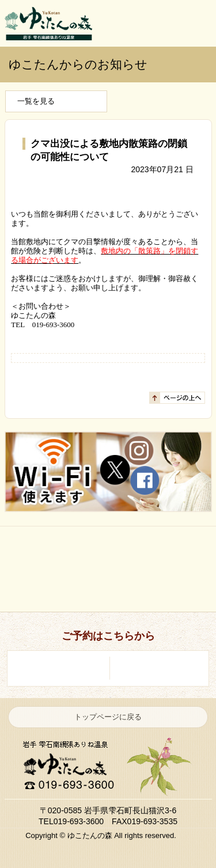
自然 (111, 588)
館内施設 (169, 588)
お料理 (52, 588)
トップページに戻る (108, 717)
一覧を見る (36, 101)
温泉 (111, 550)
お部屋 (169, 550)
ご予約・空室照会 (156, 668)
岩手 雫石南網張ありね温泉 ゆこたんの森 (48, 24)
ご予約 (192, 23)
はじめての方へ (52, 550)
